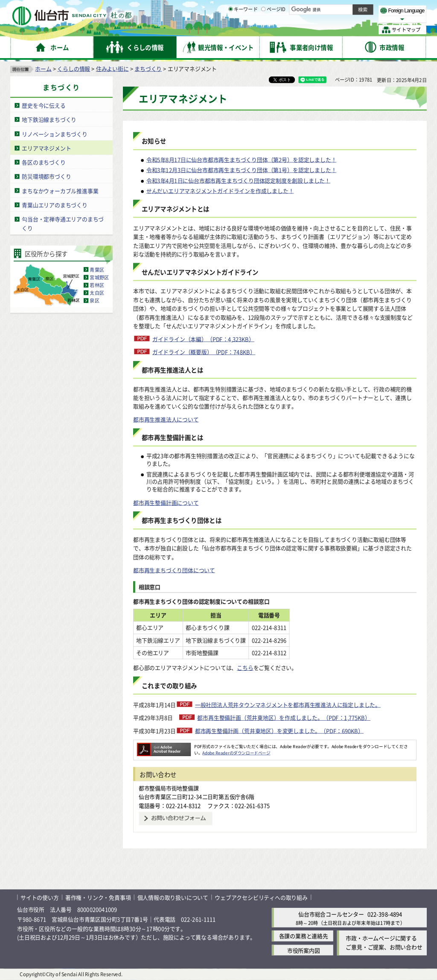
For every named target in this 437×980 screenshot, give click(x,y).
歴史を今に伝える (44, 105)
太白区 (97, 293)
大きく (329, 19)
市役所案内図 (304, 950)
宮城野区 (99, 277)
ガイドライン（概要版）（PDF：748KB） (204, 352)
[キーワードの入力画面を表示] (230, 29)
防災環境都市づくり (46, 176)
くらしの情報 (74, 69)
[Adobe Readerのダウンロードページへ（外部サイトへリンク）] (164, 746)
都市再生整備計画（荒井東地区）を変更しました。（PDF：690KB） (279, 731)
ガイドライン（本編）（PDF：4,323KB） (203, 339)
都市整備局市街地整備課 (169, 788)
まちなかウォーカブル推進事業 (60, 191)
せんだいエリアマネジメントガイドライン (200, 272)
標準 (341, 9)
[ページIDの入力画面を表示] (263, 29)
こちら (245, 668)
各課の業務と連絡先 (304, 936)
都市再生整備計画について (166, 503)
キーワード (243, 30)
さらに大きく (356, 19)
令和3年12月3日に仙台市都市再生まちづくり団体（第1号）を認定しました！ (242, 170)
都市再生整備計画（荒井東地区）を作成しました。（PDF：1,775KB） (284, 717)
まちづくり (148, 69)
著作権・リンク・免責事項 (98, 897)
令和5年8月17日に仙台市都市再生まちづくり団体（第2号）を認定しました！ (242, 160)
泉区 (94, 300)
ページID (274, 30)
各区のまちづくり (44, 162)
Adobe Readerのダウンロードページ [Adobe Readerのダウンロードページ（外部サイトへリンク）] (236, 753)
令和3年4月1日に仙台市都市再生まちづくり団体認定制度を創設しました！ (238, 180)
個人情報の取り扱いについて (173, 897)
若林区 (97, 285)
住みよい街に (112, 69)
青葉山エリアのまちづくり (55, 205)
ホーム (43, 69)
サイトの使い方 (40, 897)
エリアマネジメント (46, 148)
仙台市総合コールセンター (331, 914)
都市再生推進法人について (166, 419)
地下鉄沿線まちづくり (49, 119)
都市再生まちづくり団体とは (182, 521)
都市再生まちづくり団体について (174, 570)
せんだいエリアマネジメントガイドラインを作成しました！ (220, 191)
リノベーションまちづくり (55, 134)
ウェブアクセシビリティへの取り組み (261, 897)
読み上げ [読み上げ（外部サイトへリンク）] (281, 9)
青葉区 (97, 270)
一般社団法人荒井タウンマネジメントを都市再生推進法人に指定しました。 (288, 705)
